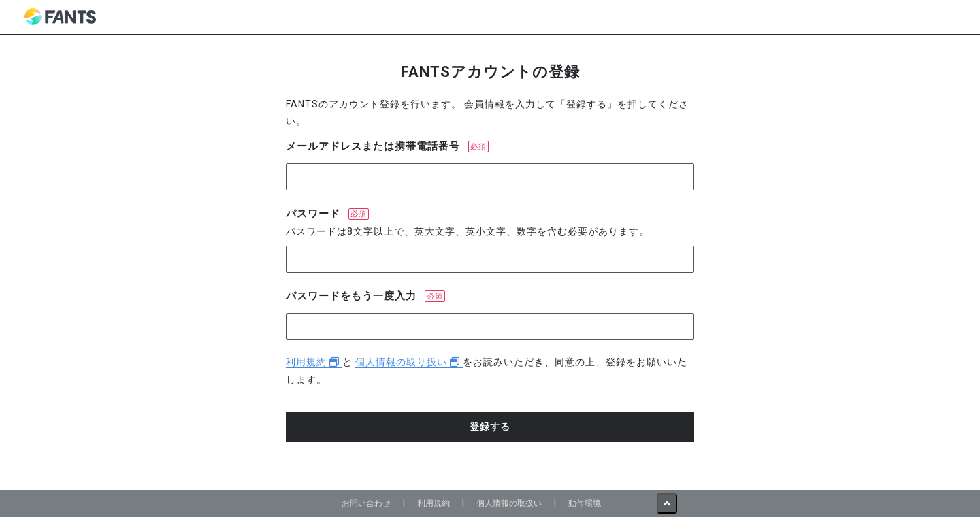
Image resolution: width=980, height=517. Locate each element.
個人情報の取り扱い (409, 362)
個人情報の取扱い (509, 503)
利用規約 (314, 362)
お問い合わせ (366, 503)
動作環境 (585, 503)
